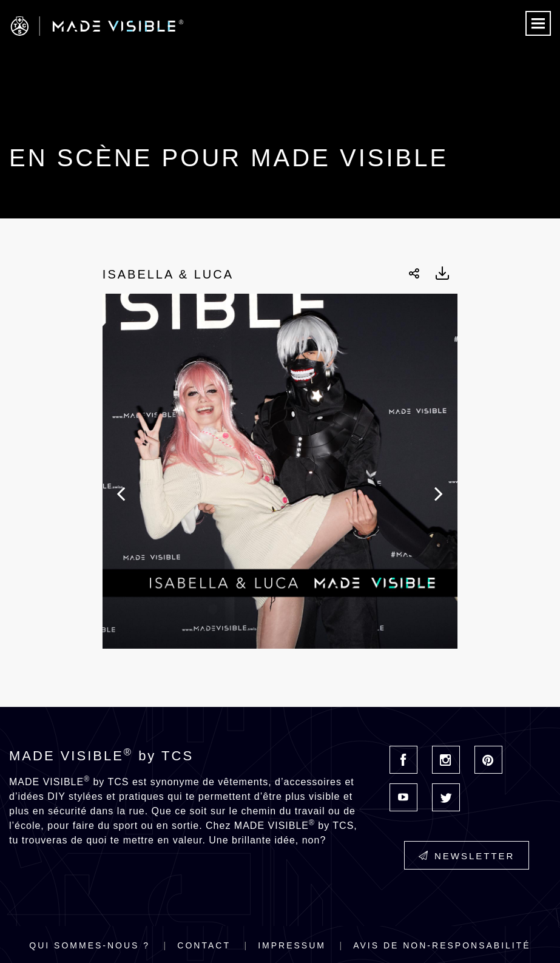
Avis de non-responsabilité (442, 945)
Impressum (292, 945)
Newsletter (467, 856)
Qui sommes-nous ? (89, 945)
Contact (204, 945)
